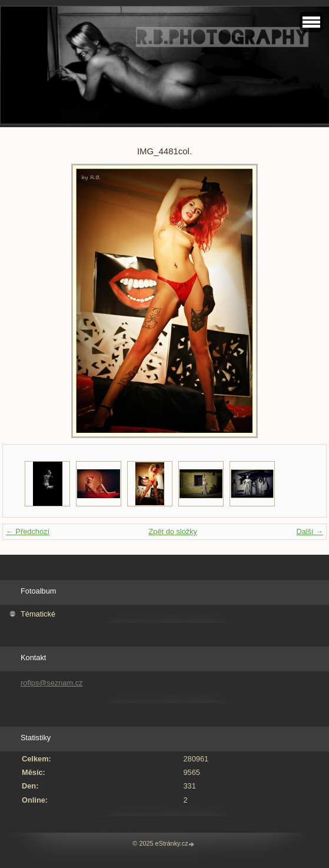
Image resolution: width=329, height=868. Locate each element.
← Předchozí (28, 531)
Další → (310, 531)
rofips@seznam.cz (51, 683)
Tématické (38, 614)
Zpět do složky (173, 531)
